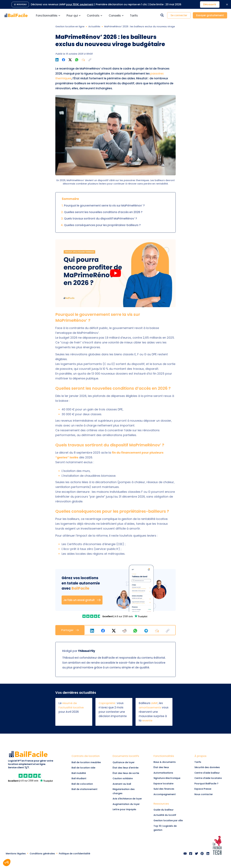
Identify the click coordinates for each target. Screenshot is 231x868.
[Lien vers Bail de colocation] (87, 784)
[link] (92, 616)
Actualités (94, 26)
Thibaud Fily (86, 651)
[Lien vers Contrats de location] (87, 757)
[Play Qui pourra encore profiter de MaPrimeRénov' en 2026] (116, 273)
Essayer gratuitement (210, 15)
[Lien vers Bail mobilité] (87, 773)
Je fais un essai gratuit (82, 600)
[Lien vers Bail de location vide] (87, 768)
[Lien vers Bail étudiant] (87, 779)
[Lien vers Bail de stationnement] (87, 789)
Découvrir (210, 4)
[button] (90, 60)
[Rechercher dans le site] (162, 15)
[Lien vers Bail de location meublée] (87, 762)
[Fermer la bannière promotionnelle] (227, 4)
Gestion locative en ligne (70, 26)
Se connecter (179, 15)
